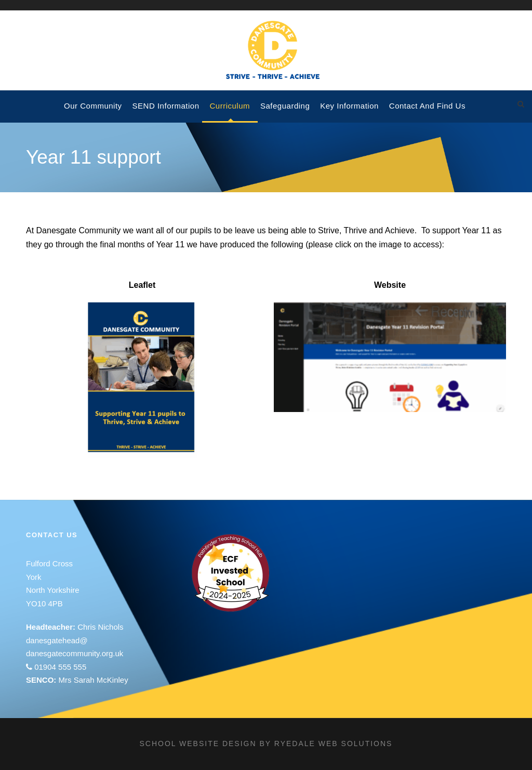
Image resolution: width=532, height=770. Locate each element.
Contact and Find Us (427, 106)
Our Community (93, 106)
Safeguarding (285, 106)
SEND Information (166, 106)
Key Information (349, 106)
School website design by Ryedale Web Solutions (266, 744)
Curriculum (230, 106)
